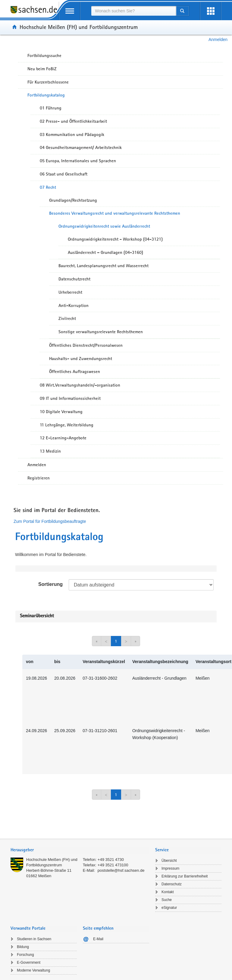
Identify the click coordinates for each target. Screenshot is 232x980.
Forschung (25, 955)
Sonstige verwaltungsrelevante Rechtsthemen (101, 332)
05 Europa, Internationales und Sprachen (78, 161)
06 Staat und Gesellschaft (64, 174)
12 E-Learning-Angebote (63, 438)
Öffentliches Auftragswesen (75, 371)
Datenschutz (172, 884)
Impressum (170, 868)
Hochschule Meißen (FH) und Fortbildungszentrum (79, 27)
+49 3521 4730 (111, 860)
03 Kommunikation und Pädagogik (72, 134)
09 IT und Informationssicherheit (70, 398)
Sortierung (50, 584)
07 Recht (48, 187)
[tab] (80, 850)
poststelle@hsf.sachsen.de (121, 870)
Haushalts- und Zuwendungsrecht (81, 359)
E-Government (29, 963)
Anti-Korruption (74, 305)
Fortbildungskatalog (46, 95)
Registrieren (39, 478)
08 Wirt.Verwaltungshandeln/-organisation (80, 385)
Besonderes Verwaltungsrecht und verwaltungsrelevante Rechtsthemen (115, 213)
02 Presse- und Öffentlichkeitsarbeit (73, 121)
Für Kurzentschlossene (48, 82)
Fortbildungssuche (44, 55)
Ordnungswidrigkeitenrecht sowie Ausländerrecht (104, 226)
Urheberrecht (70, 292)
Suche (167, 900)
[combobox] (133, 11)
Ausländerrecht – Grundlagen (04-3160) (105, 252)
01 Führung (51, 108)
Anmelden (218, 40)
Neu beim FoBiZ (42, 69)
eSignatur (169, 908)
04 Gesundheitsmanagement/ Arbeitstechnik (81, 147)
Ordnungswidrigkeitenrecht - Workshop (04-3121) (115, 239)
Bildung (23, 947)
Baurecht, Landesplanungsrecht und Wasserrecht (103, 266)
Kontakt (168, 892)
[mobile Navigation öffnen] (70, 11)
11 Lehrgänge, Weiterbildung (67, 425)
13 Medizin (50, 451)
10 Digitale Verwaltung (61, 412)
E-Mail (98, 939)
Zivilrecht (67, 318)
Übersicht (169, 861)
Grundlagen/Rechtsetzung (73, 200)
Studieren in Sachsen (34, 939)
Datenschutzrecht (74, 279)
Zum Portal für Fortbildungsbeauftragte (50, 521)
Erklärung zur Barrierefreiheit (185, 876)
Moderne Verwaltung (33, 970)
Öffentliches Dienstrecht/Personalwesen (86, 345)
